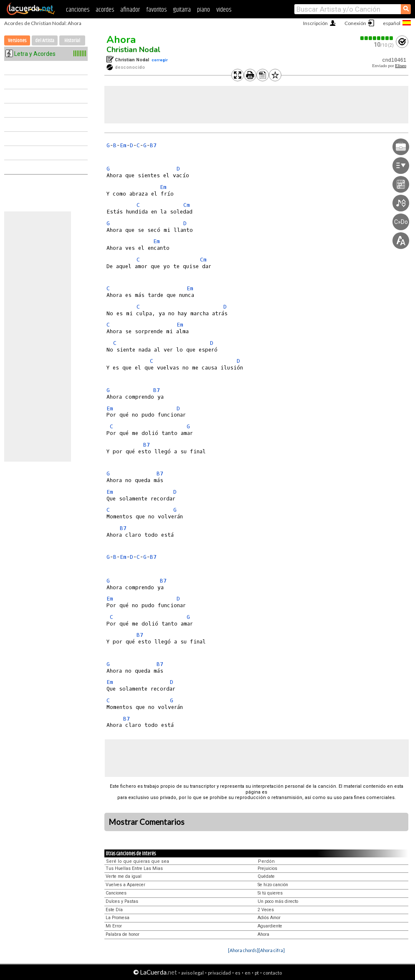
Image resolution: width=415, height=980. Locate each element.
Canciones (116, 893)
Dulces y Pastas (122, 901)
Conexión (355, 23)
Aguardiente (270, 926)
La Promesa (118, 918)
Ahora (121, 40)
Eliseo (401, 66)
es (238, 973)
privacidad (219, 973)
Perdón (266, 861)
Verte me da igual (124, 876)
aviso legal (192, 973)
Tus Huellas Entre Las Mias (134, 868)
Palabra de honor (123, 934)
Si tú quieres (270, 893)
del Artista (45, 41)
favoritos (156, 10)
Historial (72, 41)
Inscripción (315, 23)
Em (123, 145)
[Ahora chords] (243, 950)
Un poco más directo (278, 901)
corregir (160, 60)
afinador (130, 10)
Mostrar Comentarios (147, 822)
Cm (187, 205)
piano (204, 10)
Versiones (17, 41)
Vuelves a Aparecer (125, 885)
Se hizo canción (273, 885)
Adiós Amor (269, 918)
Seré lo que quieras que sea (138, 861)
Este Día (114, 910)
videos (224, 10)
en (248, 973)
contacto (272, 973)
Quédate (266, 876)
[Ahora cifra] (272, 950)
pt (257, 973)
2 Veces (266, 910)
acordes (105, 10)
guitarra (182, 10)
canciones (78, 10)
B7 (153, 145)
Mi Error (114, 926)
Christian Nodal (133, 50)
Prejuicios (267, 868)
